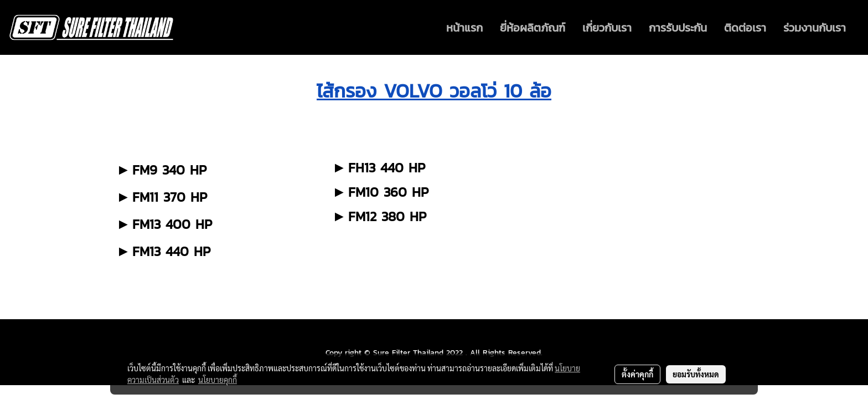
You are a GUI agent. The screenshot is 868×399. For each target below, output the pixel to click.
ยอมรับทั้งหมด (696, 374)
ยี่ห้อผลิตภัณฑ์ (533, 28)
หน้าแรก (464, 28)
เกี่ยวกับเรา (607, 28)
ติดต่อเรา (745, 28)
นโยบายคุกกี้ (218, 380)
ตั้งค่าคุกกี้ (637, 374)
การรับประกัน (678, 28)
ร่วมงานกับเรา (815, 28)
